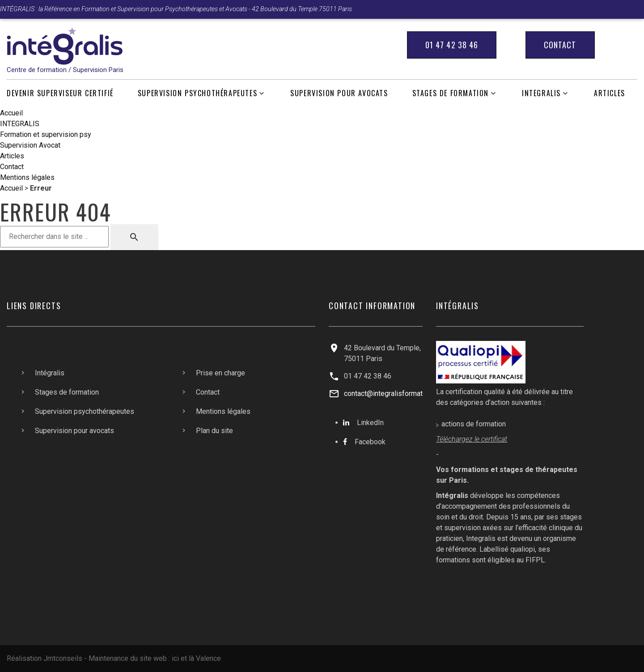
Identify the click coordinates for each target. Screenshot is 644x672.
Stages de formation (451, 93)
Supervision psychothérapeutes (197, 93)
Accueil (11, 113)
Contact (560, 45)
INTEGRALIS (541, 93)
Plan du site (214, 431)
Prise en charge (220, 373)
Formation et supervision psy (46, 134)
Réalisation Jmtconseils (44, 658)
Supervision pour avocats (339, 93)
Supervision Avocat (30, 145)
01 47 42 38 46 (452, 45)
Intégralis (50, 373)
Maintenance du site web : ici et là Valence (155, 658)
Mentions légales (27, 177)
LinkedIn (370, 423)
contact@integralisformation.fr (391, 393)
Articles (610, 93)
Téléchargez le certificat (472, 439)
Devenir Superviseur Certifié (60, 93)
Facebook (370, 442)
